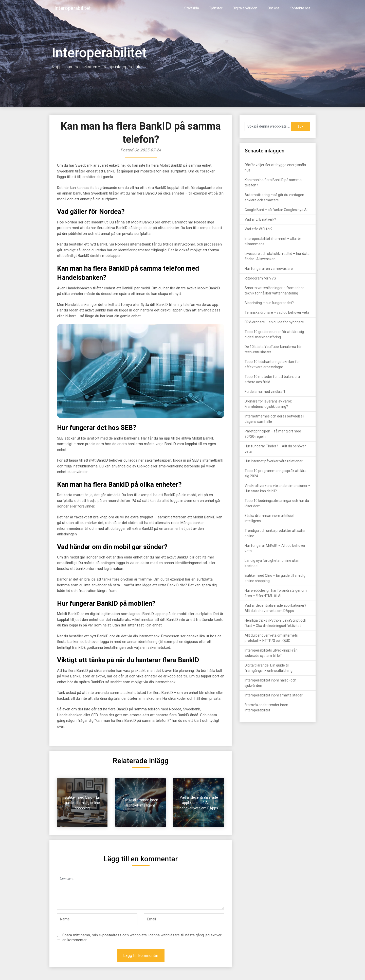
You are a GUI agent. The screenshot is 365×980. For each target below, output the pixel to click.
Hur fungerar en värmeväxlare (269, 269)
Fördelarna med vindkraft (265, 392)
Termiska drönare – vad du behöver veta (277, 312)
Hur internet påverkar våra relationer (274, 461)
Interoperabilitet (73, 8)
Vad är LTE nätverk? (260, 219)
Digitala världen (245, 8)
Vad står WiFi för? (259, 229)
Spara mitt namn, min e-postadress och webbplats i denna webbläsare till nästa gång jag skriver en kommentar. (142, 938)
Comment (141, 892)
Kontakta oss (300, 8)
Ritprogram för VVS (260, 278)
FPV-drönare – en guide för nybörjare (274, 322)
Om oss (273, 8)
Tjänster (216, 8)
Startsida (192, 8)
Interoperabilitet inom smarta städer (274, 695)
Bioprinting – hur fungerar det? (269, 303)
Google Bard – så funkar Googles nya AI (276, 210)
